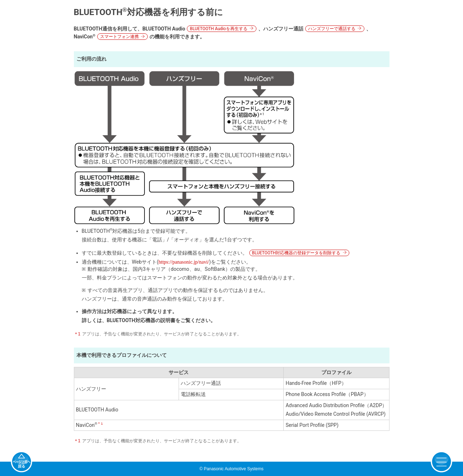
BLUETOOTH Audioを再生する (218, 29)
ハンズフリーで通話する (332, 29)
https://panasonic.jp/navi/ (184, 262)
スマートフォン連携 (119, 37)
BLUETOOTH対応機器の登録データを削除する (296, 253)
